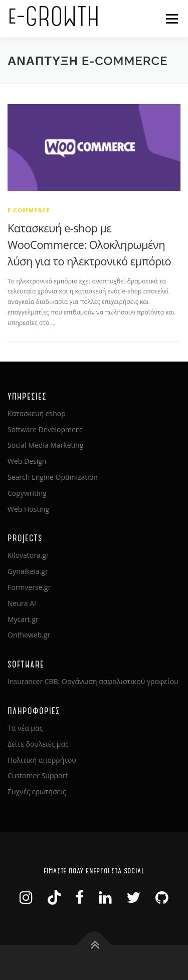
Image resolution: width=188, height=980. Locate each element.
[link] (94, 147)
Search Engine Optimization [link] (53, 477)
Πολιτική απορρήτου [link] (42, 760)
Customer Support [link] (38, 775)
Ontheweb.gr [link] (29, 635)
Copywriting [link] (27, 493)
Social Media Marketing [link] (45, 445)
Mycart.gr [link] (23, 619)
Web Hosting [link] (28, 509)
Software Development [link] (45, 429)
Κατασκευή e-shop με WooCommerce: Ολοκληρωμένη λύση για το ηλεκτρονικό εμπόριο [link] (89, 244)
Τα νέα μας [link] (25, 728)
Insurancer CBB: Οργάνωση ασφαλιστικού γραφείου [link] (93, 681)
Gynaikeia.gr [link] (28, 571)
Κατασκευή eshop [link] (37, 413)
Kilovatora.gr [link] (28, 555)
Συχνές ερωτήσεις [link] (37, 791)
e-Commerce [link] (29, 210)
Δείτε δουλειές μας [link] (38, 744)
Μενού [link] (172, 19)
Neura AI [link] (22, 603)
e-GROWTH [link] (53, 16)
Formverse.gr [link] (29, 587)
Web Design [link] (27, 461)
